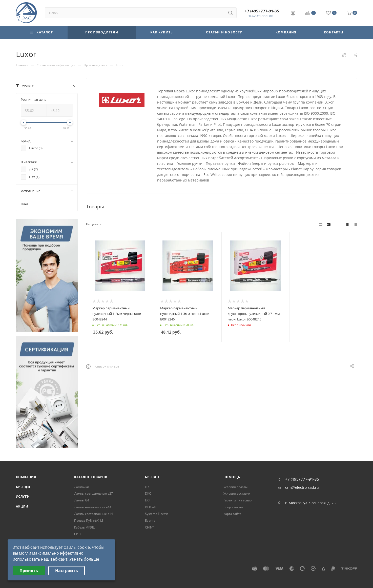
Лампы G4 (82, 500)
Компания (26, 477)
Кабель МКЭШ (85, 527)
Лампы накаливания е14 (93, 507)
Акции (22, 506)
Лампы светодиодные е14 (94, 514)
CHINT (150, 527)
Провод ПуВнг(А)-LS (89, 521)
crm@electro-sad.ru (302, 488)
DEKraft (150, 507)
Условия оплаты (235, 487)
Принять (29, 571)
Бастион (151, 521)
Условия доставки (237, 493)
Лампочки (82, 487)
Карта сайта (232, 514)
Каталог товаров (91, 477)
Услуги (23, 496)
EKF (148, 500)
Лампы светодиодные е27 (94, 493)
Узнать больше (84, 559)
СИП (77, 534)
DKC (148, 493)
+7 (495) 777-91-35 (262, 11)
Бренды (23, 487)
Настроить (67, 571)
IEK (147, 487)
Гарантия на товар (237, 500)
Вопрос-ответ (233, 507)
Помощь (232, 477)
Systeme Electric (157, 514)
